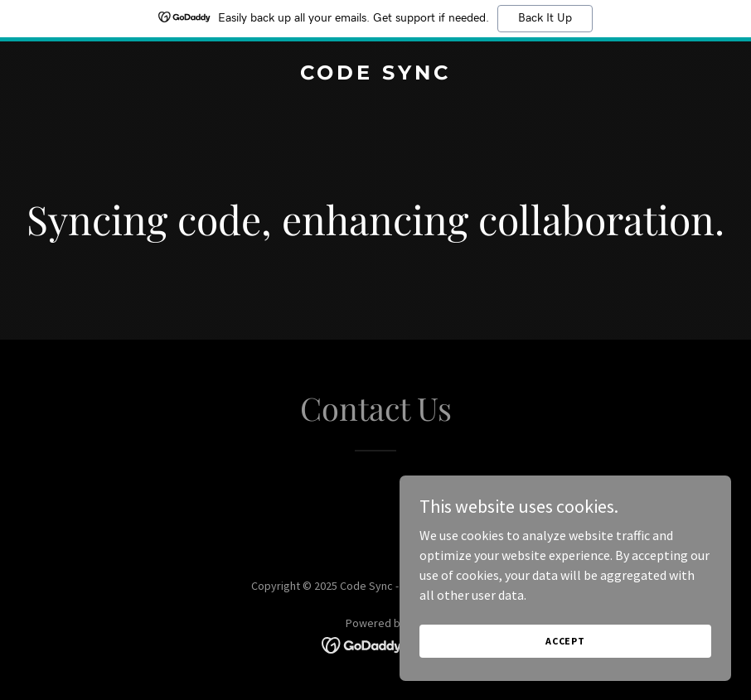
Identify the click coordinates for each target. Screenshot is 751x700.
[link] (375, 75)
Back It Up (545, 18)
